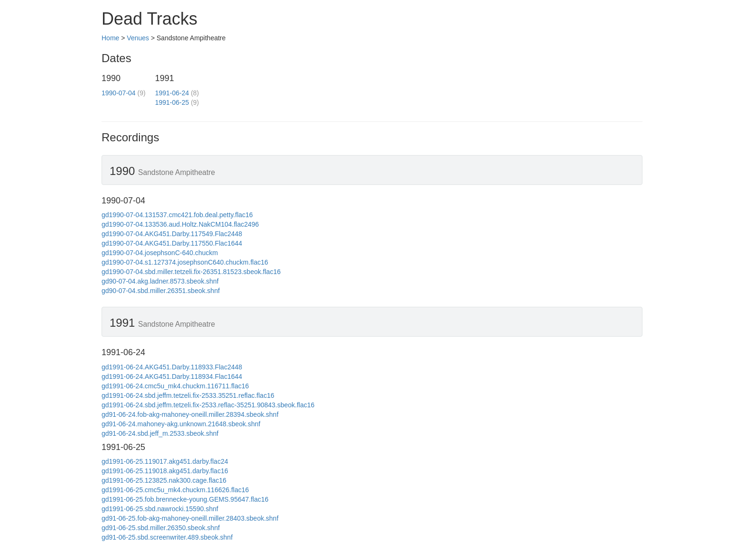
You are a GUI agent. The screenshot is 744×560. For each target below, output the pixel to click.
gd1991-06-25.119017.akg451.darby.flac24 (165, 461)
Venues (138, 38)
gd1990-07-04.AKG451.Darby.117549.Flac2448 (172, 234)
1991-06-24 (172, 93)
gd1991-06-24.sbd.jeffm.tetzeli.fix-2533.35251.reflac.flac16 (188, 395)
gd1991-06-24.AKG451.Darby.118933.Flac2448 (172, 367)
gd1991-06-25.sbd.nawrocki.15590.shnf (160, 509)
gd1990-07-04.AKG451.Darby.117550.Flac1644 (172, 243)
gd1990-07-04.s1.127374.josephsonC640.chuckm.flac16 (185, 262)
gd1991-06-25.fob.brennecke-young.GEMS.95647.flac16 (185, 499)
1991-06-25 (172, 102)
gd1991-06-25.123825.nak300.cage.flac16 (164, 480)
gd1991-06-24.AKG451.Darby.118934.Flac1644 (172, 376)
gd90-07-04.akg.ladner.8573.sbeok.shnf (160, 281)
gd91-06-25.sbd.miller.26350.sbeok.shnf (161, 528)
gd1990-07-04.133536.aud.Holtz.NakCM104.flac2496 (180, 224)
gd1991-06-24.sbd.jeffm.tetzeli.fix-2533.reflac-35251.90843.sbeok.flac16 (208, 405)
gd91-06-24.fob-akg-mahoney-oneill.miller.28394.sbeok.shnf (190, 414)
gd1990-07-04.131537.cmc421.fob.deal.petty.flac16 (177, 215)
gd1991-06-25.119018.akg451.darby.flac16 (165, 471)
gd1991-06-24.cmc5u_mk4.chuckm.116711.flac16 (175, 386)
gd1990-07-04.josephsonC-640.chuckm (160, 253)
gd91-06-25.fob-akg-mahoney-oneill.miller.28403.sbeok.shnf (190, 518)
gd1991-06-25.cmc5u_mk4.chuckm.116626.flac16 (175, 490)
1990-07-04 (119, 93)
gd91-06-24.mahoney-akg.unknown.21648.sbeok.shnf (181, 424)
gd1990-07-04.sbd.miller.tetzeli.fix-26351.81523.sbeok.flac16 (191, 272)
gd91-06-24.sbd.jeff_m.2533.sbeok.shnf (160, 433)
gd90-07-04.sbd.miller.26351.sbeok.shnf (161, 291)
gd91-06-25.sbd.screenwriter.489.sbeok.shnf (167, 537)
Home (110, 38)
